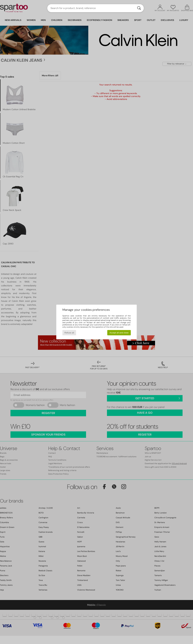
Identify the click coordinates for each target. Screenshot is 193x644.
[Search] (139, 8)
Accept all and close (119, 333)
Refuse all (69, 333)
